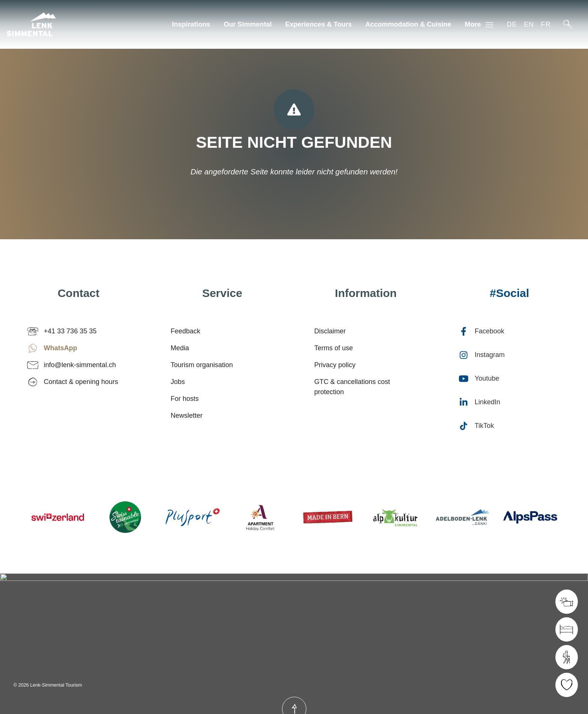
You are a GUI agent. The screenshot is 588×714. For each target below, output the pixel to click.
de (512, 24)
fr (546, 24)
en (529, 24)
